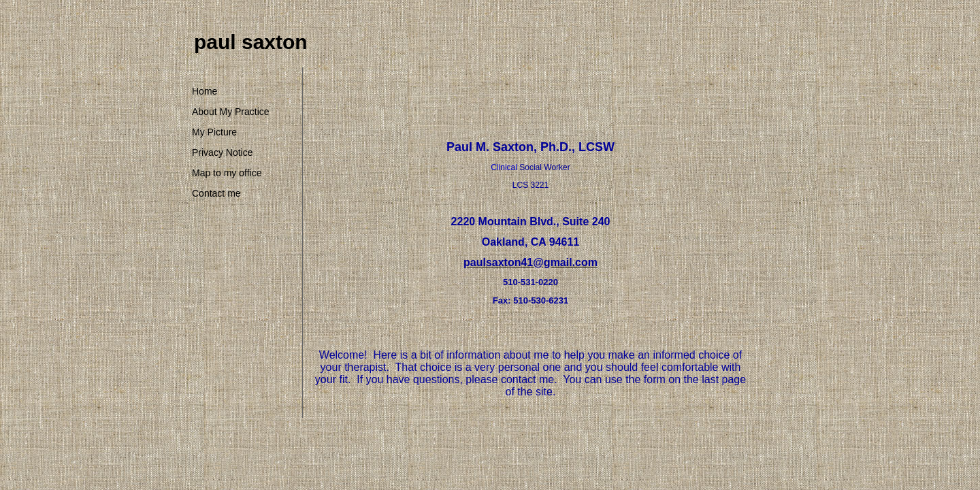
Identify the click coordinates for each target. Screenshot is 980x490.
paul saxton (251, 42)
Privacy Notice (222, 152)
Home (205, 91)
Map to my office (227, 173)
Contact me (216, 193)
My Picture (214, 132)
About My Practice (231, 112)
